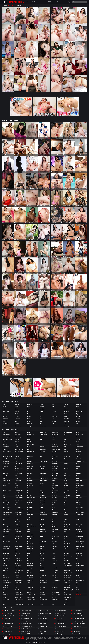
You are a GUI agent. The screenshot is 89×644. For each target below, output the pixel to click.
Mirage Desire (55, 529)
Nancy (53, 553)
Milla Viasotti (55, 512)
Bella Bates (18, 435)
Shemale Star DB (61, 631)
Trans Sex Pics (43, 618)
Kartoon (41, 486)
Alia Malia (5, 466)
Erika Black (30, 464)
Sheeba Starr (67, 587)
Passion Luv (67, 471)
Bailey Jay (5, 585)
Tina (77, 490)
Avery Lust (5, 570)
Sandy (65, 551)
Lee (40, 563)
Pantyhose (54, 416)
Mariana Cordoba (56, 476)
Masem (54, 481)
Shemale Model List (62, 616)
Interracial (42, 411)
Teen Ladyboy (60, 634)
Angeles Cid (6, 510)
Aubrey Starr (6, 556)
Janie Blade (30, 590)
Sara (65, 558)
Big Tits (17, 404)
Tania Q (78, 466)
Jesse (41, 444)
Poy (65, 512)
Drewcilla (30, 437)
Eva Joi (29, 476)
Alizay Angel (6, 476)
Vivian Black (79, 544)
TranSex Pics (43, 624)
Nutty (65, 449)
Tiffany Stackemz (81, 486)
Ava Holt (5, 566)
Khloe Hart (42, 517)
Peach (65, 483)
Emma (29, 454)
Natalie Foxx (55, 573)
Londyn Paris (55, 435)
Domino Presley (19, 604)
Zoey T (78, 592)
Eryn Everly (30, 473)
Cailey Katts (18, 481)
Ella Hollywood (31, 444)
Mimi (53, 517)
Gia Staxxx (30, 503)
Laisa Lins (42, 553)
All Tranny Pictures (27, 629)
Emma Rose (30, 456)
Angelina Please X (7, 512)
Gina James (30, 510)
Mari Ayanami (55, 469)
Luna (53, 442)
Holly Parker (30, 549)
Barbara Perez (6, 600)
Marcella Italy (55, 464)
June (41, 464)
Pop (65, 510)
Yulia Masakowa (80, 580)
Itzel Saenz (30, 563)
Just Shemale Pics (27, 631)
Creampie (18, 419)
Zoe (77, 587)
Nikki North (54, 597)
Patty (65, 478)
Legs (41, 421)
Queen (66, 520)
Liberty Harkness (44, 583)
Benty (17, 444)
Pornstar (54, 426)
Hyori (29, 558)
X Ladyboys (77, 631)
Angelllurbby (6, 517)
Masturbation (43, 426)
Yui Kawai (79, 578)
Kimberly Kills (43, 532)
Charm (17, 520)
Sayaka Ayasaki (68, 573)
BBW (4, 421)
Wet (77, 424)
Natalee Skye (55, 568)
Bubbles (17, 476)
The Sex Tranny (61, 624)
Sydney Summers (80, 461)
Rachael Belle (67, 524)
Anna (4, 520)
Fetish (29, 414)
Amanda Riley (6, 481)
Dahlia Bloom (18, 566)
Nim (53, 604)
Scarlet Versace (68, 575)
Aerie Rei (5, 444)
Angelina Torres (7, 515)
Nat (53, 566)
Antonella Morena (7, 529)
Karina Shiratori (43, 481)
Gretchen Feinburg (32, 527)
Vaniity (78, 517)
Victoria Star (79, 539)
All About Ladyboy (79, 613)
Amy (4, 498)
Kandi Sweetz (43, 476)
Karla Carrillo (43, 483)
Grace (29, 520)
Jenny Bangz (43, 442)
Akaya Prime (6, 449)
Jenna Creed (30, 604)
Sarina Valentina (68, 566)
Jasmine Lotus (31, 597)
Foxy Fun (29, 495)
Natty (53, 583)
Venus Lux (79, 527)
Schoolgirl (66, 411)
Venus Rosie (79, 529)
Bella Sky (17, 439)
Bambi (5, 592)
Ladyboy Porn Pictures (80, 616)
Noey (65, 439)
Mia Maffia (54, 500)
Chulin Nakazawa (19, 539)
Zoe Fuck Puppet (80, 590)
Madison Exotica (56, 447)
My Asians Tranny (79, 621)
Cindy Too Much (19, 546)
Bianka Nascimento (20, 449)
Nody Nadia (67, 437)
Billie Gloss (18, 454)
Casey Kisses (18, 507)
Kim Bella (42, 524)
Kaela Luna (42, 469)
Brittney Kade (18, 466)
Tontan (78, 495)
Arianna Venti (6, 532)
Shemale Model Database (80, 618)
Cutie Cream (18, 563)
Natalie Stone (55, 578)
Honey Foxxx (30, 556)
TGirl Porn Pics (9, 631)
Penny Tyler (67, 490)
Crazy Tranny (43, 629)
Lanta (41, 556)
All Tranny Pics (9, 626)
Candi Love (18, 486)
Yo (77, 573)
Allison (5, 478)
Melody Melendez (56, 493)
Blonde (17, 409)
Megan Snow (55, 488)
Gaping (29, 426)
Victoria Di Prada (80, 534)
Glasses (41, 404)
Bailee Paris (6, 580)
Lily (40, 590)
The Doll (78, 476)
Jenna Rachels (43, 435)
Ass (4, 409)
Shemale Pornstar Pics (45, 613)
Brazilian (17, 414)
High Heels (42, 409)
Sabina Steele (67, 541)
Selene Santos (67, 578)
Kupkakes (42, 546)
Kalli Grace (42, 471)
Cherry (17, 524)
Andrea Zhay (6, 505)
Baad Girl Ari (6, 578)
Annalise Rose (6, 527)
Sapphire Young (68, 556)
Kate (41, 490)
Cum (16, 421)
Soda (65, 604)
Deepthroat (18, 426)
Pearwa (66, 488)
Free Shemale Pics (27, 611)
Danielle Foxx (18, 578)
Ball (4, 590)
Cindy (16, 544)
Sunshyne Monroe (81, 454)
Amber (5, 486)
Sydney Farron (80, 459)
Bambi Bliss (6, 595)
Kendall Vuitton (43, 515)
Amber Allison (6, 488)
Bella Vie (17, 442)
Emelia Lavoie (31, 452)
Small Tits (66, 421)
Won (77, 561)
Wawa (78, 549)
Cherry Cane (18, 527)
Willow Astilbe (79, 556)
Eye (28, 490)
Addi (4, 432)
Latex (41, 416)
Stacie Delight (79, 447)
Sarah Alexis (67, 561)
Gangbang (30, 424)
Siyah (65, 600)
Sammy (66, 546)
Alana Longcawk (7, 452)
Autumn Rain (6, 561)
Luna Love (54, 444)
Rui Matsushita (68, 536)
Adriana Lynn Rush (7, 437)
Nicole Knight (55, 587)
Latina (41, 419)
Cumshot (17, 424)
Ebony (29, 407)
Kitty (41, 539)
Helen (29, 541)
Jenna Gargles (43, 432)
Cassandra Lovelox (20, 510)
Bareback (5, 416)
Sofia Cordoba (80, 435)
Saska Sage (67, 570)
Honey (29, 553)
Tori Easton (79, 498)
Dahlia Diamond (19, 570)
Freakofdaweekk (31, 498)
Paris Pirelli (67, 469)
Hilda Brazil (30, 544)
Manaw (54, 454)
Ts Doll (78, 500)
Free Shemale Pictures (80, 624)
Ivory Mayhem (31, 568)
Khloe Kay (42, 520)
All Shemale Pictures (10, 611)
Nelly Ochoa (55, 585)
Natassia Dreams (56, 580)
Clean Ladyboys (26, 613)
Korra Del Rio (43, 541)
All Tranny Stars (44, 626)
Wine (77, 558)
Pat (65, 473)
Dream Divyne (31, 435)
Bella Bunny (18, 437)
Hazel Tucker (30, 539)
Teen (77, 409)
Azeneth (5, 573)
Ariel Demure (6, 534)
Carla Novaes (18, 493)
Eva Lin (29, 478)
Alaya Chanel (6, 454)
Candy (17, 488)
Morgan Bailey (55, 536)
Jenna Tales (42, 437)
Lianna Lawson (43, 580)
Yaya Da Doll (79, 570)
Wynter (78, 563)
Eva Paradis (30, 483)
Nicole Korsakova (56, 590)
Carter (17, 503)
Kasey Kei (42, 488)
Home (28, 2)
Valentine (78, 510)
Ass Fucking (6, 411)
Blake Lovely (18, 459)
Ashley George (6, 541)
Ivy (28, 570)
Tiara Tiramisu (80, 481)
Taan (77, 464)
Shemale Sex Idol (61, 613)
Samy (65, 549)
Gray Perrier (30, 524)
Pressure (66, 515)
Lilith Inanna (42, 587)
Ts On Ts (78, 416)
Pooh (65, 507)
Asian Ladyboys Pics (10, 616)
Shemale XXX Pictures (28, 634)
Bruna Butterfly (19, 473)
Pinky (65, 498)
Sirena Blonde (67, 597)
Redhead (66, 409)
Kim (40, 522)
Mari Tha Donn (55, 471)
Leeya (41, 566)
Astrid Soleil (6, 549)
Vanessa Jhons (80, 515)
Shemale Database (10, 621)
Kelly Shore (42, 505)
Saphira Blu (67, 553)
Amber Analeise (7, 490)
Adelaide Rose (6, 435)
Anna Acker (6, 522)
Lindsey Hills (42, 595)
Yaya (77, 568)
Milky (53, 510)
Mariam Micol (55, 473)
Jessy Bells (42, 452)
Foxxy (29, 493)
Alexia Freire (6, 464)
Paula (65, 481)
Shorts (66, 414)
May (53, 483)
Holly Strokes (30, 551)
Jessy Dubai (42, 454)
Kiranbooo (42, 536)
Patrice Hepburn (68, 476)
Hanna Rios (30, 534)
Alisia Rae (5, 473)
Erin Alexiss (30, 466)
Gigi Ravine (30, 507)
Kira (40, 534)
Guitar (29, 529)
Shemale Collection (27, 626)
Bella (16, 432)
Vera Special (79, 532)
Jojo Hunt (42, 459)
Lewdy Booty (43, 575)
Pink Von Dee (67, 495)
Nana (53, 551)
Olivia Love (67, 454)
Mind (53, 520)
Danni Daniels (18, 580)
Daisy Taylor (18, 573)
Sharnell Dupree (68, 585)
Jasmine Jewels (31, 595)
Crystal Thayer (19, 561)
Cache (17, 478)
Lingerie (41, 424)
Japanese (42, 414)
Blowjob (17, 411)
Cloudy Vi (17, 553)
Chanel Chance (19, 512)
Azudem (5, 575)
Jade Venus (30, 580)
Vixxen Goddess (80, 546)
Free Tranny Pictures (36, 642)
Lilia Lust (42, 585)
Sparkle (78, 442)
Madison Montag (56, 449)
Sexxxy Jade (67, 583)
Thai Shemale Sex (44, 611)
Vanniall (78, 522)
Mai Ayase (54, 452)
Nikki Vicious (55, 602)
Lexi (41, 578)
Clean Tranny (60, 618)
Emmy (29, 459)
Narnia (53, 563)
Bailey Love (6, 587)
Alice (4, 469)
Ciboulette (18, 541)
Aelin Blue (5, 442)
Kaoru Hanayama (44, 478)
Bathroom (5, 419)
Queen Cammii (68, 522)
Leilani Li (42, 568)
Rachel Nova (67, 527)
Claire (17, 549)
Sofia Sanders (80, 437)
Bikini (16, 407)
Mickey (53, 505)
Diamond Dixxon (19, 595)
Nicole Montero (55, 592)
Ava (4, 563)
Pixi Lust (66, 500)
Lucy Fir (54, 439)
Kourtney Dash (43, 544)
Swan (78, 456)
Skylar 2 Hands (68, 602)
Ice (28, 561)
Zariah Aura (79, 585)
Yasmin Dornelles (80, 566)
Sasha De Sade (68, 568)
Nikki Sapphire (55, 600)
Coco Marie (18, 558)
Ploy (65, 503)
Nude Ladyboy (43, 634)
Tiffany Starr (79, 488)
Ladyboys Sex (78, 634)
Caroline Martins (19, 498)
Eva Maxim (30, 481)
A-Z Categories (42, 2)
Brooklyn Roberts (19, 469)
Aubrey (5, 551)
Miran (53, 532)
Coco (16, 556)
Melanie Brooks (55, 490)
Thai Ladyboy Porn (27, 624)
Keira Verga (42, 500)
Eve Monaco (30, 486)
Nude (53, 407)
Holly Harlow (30, 546)
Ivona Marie (30, 566)
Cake (16, 483)
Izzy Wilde (30, 573)
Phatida (66, 493)
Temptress (79, 473)
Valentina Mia (79, 507)
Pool (53, 424)
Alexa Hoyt (6, 459)
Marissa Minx (55, 478)
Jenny (41, 439)
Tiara (77, 478)
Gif (28, 505)
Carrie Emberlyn (19, 500)
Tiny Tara (78, 493)
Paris (65, 466)
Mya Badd (54, 541)
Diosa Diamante (19, 600)
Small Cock (67, 419)
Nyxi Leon (66, 452)
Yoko (77, 575)
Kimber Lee (42, 529)
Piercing (54, 421)
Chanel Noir (18, 515)
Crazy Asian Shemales (45, 621)
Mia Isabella (55, 498)
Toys (77, 414)
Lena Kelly (42, 570)
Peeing (53, 419)
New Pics (34, 2)
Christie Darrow (19, 536)
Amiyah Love (6, 493)
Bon (16, 461)
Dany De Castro (19, 583)
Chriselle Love (18, 534)
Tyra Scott (79, 503)
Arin (4, 536)
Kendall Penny (43, 512)
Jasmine (29, 592)
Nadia (53, 544)
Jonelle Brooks (43, 461)
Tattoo (78, 407)
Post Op (66, 404)
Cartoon (17, 505)
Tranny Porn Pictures (27, 616)
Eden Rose (30, 442)
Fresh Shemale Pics (62, 626)
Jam (28, 583)
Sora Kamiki (79, 439)
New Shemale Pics (61, 611)
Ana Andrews (6, 503)
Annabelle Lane (7, 524)
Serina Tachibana (68, 580)
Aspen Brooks (6, 546)
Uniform (78, 419)
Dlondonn (17, 602)
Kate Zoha (42, 493)
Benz (16, 447)
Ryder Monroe (67, 539)
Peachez (66, 486)
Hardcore (42, 407)
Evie (28, 488)
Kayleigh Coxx (43, 498)
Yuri (77, 583)
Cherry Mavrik (18, 529)
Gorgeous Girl (31, 517)
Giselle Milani (30, 515)
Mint (53, 524)
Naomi (53, 558)
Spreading (66, 426)
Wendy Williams (80, 551)
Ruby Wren (67, 534)
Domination (30, 404)
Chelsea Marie (19, 522)
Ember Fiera (30, 449)
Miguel (53, 507)
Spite (77, 444)
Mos (53, 539)
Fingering (30, 416)
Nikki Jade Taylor (56, 595)
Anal (4, 404)
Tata (77, 471)
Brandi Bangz (18, 464)
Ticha (78, 483)
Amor (4, 495)
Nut (65, 447)
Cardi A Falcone (19, 490)
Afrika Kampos (7, 447)
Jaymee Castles (31, 600)
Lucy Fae (54, 437)
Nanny (53, 556)
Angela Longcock (7, 507)
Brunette (17, 416)
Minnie (53, 522)
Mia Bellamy (55, 495)
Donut (29, 432)
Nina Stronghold (68, 432)
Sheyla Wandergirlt (68, 590)
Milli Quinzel (55, 515)
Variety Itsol (79, 524)
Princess (66, 517)
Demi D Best (18, 592)
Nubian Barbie (67, 444)
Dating (68, 2)
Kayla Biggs (42, 495)
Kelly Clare (42, 503)
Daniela (17, 575)
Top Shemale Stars (79, 611)
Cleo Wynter (18, 551)
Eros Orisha (30, 471)
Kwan (41, 549)
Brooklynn (18, 471)
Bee (4, 602)
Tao (77, 469)
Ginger (29, 512)
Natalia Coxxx (55, 570)
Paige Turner (67, 456)
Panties (54, 414)
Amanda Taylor (7, 483)
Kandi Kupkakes (43, 473)
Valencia (78, 505)
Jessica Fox (42, 447)
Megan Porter (55, 486)
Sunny (78, 449)
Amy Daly (5, 500)
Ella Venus (30, 447)
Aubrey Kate (6, 553)
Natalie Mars (55, 575)
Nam (53, 549)
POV (65, 407)
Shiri (65, 592)
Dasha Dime (18, 590)
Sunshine (78, 452)
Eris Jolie (29, 469)
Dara (16, 587)
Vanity (78, 520)
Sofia (77, 432)
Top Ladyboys (26, 621)
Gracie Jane (30, 522)
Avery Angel (6, 568)
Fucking (29, 421)
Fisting (29, 419)
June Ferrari (42, 466)
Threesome (79, 411)
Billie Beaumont (19, 452)
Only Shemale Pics (61, 621)
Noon (65, 442)
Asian (4, 407)
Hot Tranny (42, 616)
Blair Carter (18, 456)
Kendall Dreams (43, 510)
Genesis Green (31, 500)
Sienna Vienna (67, 595)
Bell (4, 604)
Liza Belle (42, 604)
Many (53, 459)
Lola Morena (55, 432)
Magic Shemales (9, 624)
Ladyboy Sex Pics (78, 629)
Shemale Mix (77, 626)
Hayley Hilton (30, 536)
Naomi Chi (54, 561)
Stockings (79, 404)
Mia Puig (54, 503)
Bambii (5, 597)
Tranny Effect (43, 631)
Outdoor (54, 411)
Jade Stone (30, 578)
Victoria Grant (79, 536)
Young (78, 426)
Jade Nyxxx (30, 575)
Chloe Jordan (18, 532)
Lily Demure (42, 592)
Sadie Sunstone (68, 544)
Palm (65, 459)
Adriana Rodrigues (7, 439)
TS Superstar (60, 629)
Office (53, 409)
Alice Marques (6, 471)
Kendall (41, 507)
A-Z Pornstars (52, 2)
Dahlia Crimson (19, 568)
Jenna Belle (30, 602)
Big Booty (5, 424)
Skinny (66, 416)
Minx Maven (55, 527)
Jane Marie (30, 587)
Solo (65, 424)
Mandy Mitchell (55, 456)
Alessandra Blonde (7, 456)
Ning (65, 435)
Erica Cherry (30, 461)
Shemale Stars (9, 629)
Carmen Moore (19, 495)
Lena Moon (42, 573)
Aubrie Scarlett (7, 558)
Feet (28, 411)
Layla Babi (42, 558)
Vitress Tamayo (80, 541)
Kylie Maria (42, 551)
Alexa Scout (6, 461)
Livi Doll (41, 602)
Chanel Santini (19, 517)
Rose (65, 532)
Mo (53, 534)
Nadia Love (54, 546)
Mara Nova (54, 461)
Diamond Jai (18, 597)
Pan (65, 461)
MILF (53, 404)
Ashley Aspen (6, 539)
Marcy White (55, 466)
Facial (29, 409)
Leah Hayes (42, 561)
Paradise (66, 464)
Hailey (29, 532)
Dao (16, 585)
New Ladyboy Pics (10, 634)
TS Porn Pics (8, 618)
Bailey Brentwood (7, 583)
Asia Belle (5, 544)
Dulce (29, 439)
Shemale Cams (61, 2)
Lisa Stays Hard (43, 600)
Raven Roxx (67, 529)
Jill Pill (41, 456)
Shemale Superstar (10, 613)
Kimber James (43, 527)
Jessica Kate (43, 449)
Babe (4, 414)
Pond (65, 505)
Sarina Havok (67, 563)
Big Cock (5, 426)
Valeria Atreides (80, 512)
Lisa (41, 597)
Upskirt (78, 421)
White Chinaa (79, 553)
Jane (29, 585)
